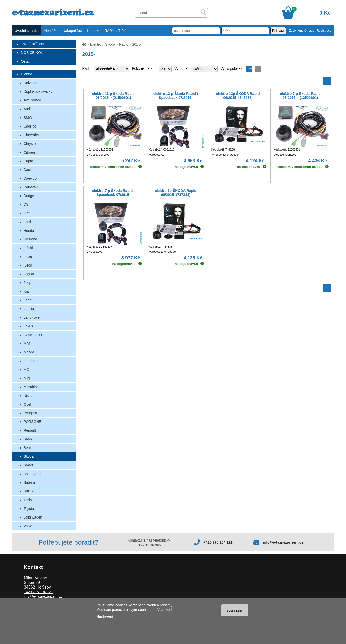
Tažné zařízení (33, 44)
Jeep (27, 283)
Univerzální (32, 83)
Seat (27, 448)
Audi (27, 109)
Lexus (28, 326)
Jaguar (29, 274)
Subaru (29, 482)
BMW (28, 118)
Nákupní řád (72, 31)
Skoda (29, 456)
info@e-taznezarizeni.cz (283, 542)
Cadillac (30, 126)
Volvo (28, 526)
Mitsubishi (31, 387)
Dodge (29, 196)
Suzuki (29, 491)
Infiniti (28, 248)
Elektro (27, 74)
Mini (27, 378)
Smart (28, 465)
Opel (27, 404)
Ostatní (27, 61)
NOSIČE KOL (32, 53)
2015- (137, 44)
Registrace (324, 31)
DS (26, 204)
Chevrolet (31, 135)
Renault (30, 430)
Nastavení (105, 616)
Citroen (29, 152)
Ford (27, 222)
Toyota (29, 509)
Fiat (26, 213)
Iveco (28, 265)
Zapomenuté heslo (301, 31)
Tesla (28, 500)
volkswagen (33, 517)
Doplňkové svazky (38, 91)
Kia (26, 291)
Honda (29, 231)
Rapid (124, 44)
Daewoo (30, 178)
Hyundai (30, 239)
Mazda (29, 352)
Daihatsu (31, 187)
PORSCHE (32, 422)
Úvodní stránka (27, 31)
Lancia (29, 309)
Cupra (28, 161)
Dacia (28, 170)
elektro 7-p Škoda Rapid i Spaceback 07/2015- (113, 193)
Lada (27, 300)
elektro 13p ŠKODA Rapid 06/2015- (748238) (238, 96)
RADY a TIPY (115, 31)
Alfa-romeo (32, 100)
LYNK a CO (33, 335)
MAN (27, 343)
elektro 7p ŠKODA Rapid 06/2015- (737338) (176, 193)
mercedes (31, 361)
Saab (28, 439)
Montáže (51, 31)
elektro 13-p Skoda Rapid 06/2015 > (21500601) (113, 96)
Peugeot (30, 413)
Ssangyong (32, 474)
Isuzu (28, 257)
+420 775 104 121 (218, 542)
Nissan (29, 396)
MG (26, 370)
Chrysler (30, 144)
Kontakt (93, 31)
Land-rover (32, 317)
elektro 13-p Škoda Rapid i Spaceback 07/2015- (176, 96)
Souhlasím (235, 610)
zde (169, 609)
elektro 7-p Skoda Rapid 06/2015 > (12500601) (300, 96)
